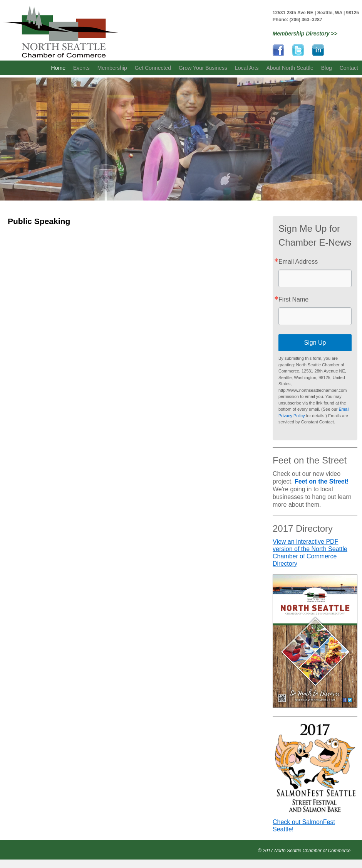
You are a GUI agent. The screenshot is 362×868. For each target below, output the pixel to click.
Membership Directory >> (305, 34)
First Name (293, 300)
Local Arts (247, 68)
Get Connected (153, 68)
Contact (349, 68)
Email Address (298, 262)
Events (81, 68)
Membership (112, 68)
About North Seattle (290, 68)
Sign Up (315, 343)
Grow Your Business (203, 68)
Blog (327, 68)
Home (58, 68)
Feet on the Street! (322, 481)
